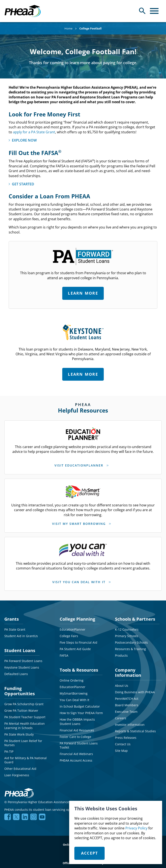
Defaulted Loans (16, 670)
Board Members (127, 701)
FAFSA (64, 652)
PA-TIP (9, 748)
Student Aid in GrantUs (21, 632)
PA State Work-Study (19, 730)
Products (121, 652)
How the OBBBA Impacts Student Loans (77, 718)
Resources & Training (130, 645)
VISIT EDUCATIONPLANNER (79, 465)
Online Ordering (72, 676)
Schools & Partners (135, 615)
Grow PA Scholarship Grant (24, 700)
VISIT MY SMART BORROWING (79, 522)
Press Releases (126, 734)
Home (68, 28)
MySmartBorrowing (74, 689)
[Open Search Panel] (142, 11)
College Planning (77, 615)
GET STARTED (23, 184)
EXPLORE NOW (24, 140)
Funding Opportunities (20, 687)
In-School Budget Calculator (80, 702)
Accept (90, 853)
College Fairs (69, 632)
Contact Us (123, 740)
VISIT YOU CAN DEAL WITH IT (79, 579)
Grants (12, 615)
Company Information (128, 669)
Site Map (121, 747)
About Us (122, 682)
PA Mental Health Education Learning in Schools (25, 722)
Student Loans (20, 647)
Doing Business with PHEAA (135, 688)
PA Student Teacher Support (25, 713)
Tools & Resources (79, 666)
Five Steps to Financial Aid (78, 639)
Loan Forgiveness (17, 771)
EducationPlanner (73, 626)
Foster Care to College (75, 733)
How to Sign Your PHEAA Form (81, 709)
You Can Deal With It (74, 696)
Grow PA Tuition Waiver (21, 707)
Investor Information (130, 721)
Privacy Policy (136, 828)
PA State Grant (15, 626)
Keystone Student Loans (22, 663)
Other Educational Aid (20, 765)
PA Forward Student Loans (23, 657)
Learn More (83, 293)
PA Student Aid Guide (75, 645)
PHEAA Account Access (76, 756)
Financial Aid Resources (77, 726)
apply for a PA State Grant (34, 132)
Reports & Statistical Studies (135, 727)
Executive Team (126, 708)
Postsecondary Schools (131, 639)
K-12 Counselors (127, 626)
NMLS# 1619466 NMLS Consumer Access (129, 798)
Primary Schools (127, 632)
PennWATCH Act (127, 695)
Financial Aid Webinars (76, 750)
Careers (121, 714)
